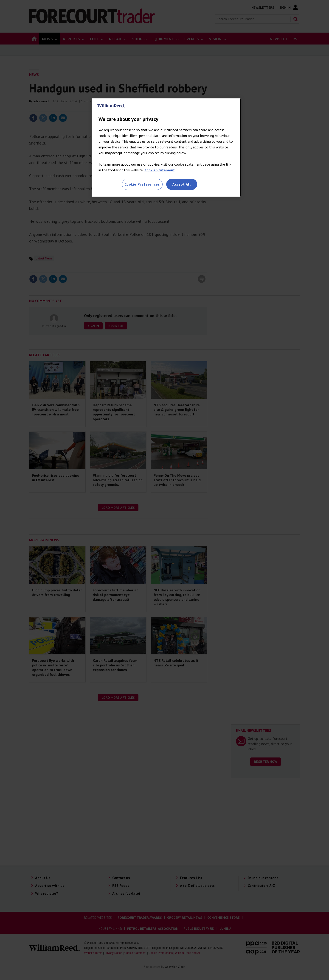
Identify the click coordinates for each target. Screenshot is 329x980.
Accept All (182, 184)
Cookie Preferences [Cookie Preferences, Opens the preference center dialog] (142, 184)
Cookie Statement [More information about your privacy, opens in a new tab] (160, 170)
